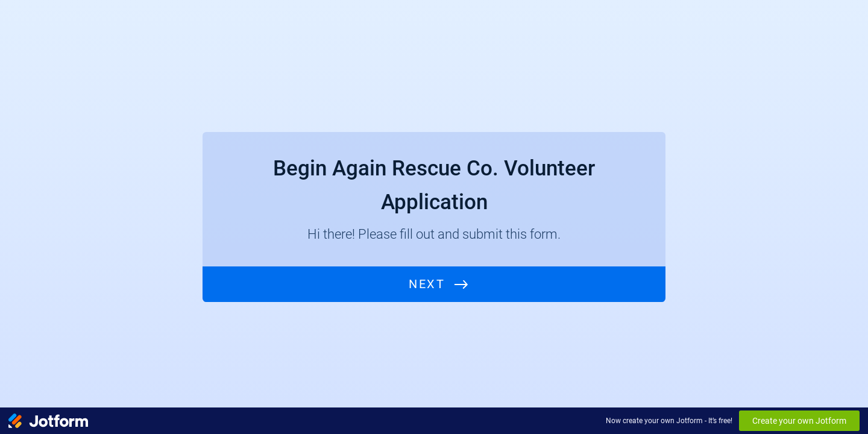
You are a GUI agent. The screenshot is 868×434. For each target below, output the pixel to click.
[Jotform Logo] (48, 421)
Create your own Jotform (799, 421)
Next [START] (427, 284)
